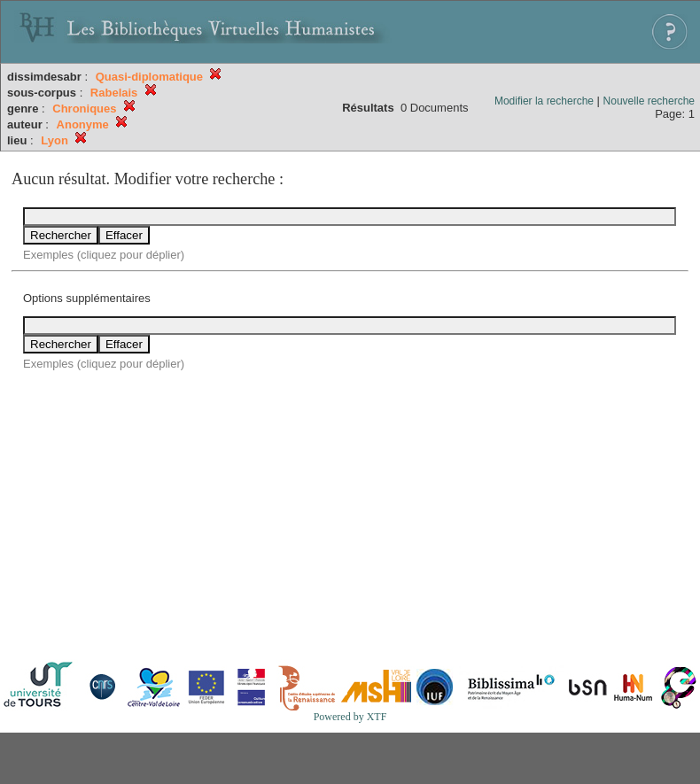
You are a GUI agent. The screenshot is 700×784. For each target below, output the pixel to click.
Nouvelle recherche (649, 101)
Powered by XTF (350, 717)
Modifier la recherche (544, 101)
